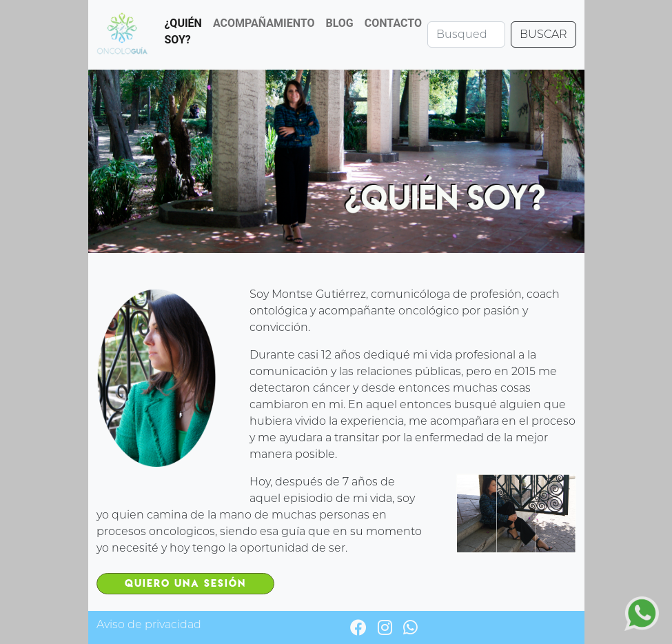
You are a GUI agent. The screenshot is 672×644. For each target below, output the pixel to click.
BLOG (339, 23)
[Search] (466, 34)
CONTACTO (393, 23)
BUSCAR (543, 34)
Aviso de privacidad (149, 624)
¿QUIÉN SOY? (183, 31)
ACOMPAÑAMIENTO (264, 23)
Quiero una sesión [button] (185, 583)
